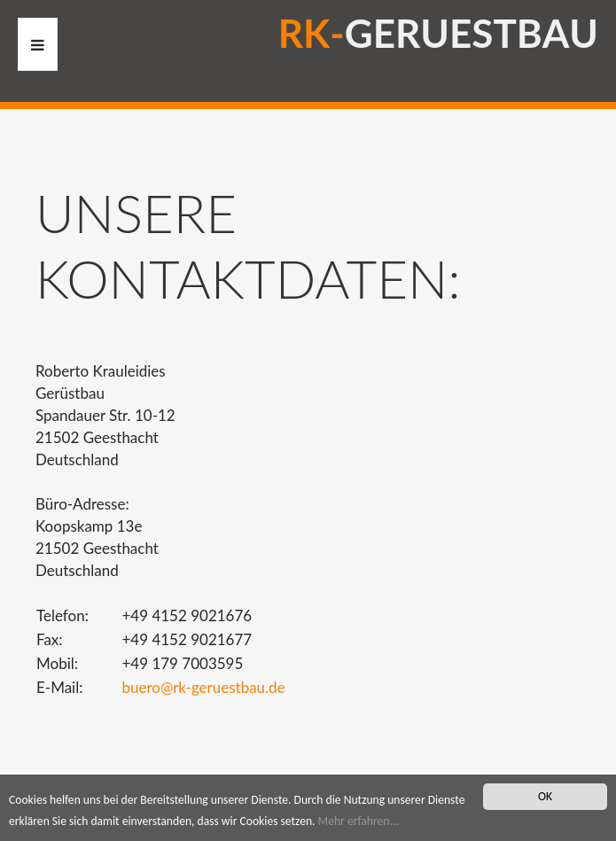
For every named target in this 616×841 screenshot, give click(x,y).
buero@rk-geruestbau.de (203, 687)
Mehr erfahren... (359, 821)
